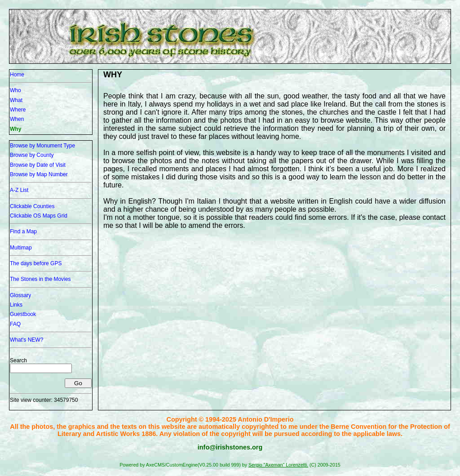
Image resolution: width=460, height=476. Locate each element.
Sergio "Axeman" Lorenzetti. (278, 465)
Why (15, 129)
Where (18, 110)
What (16, 100)
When (17, 119)
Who (15, 90)
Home (17, 75)
